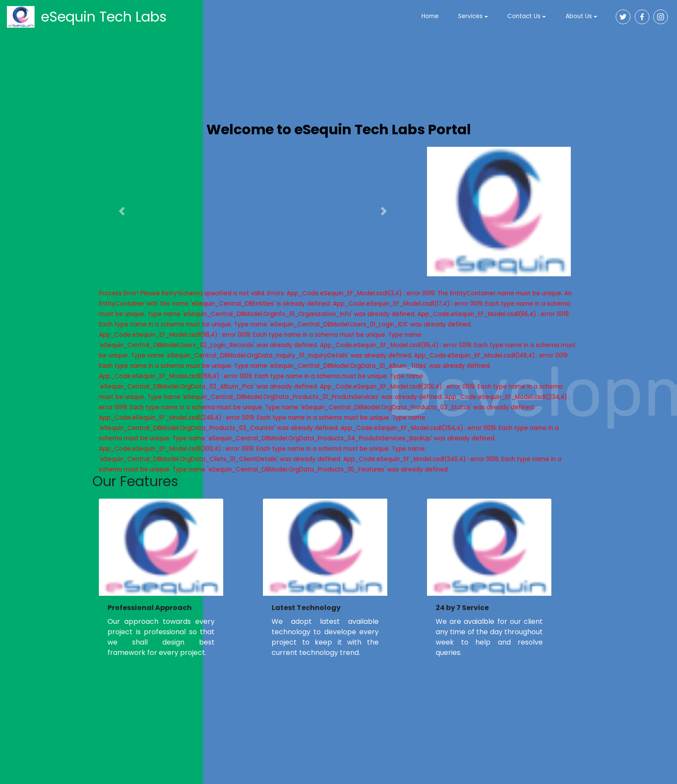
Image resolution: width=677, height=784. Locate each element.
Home (430, 16)
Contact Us (524, 16)
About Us (579, 16)
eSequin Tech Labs (104, 17)
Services (470, 16)
